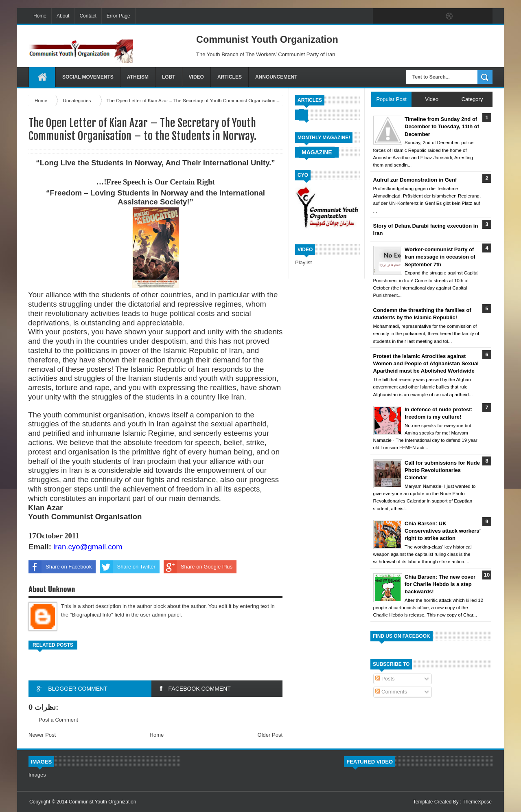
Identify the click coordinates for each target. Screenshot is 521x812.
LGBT (169, 77)
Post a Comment (58, 720)
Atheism (138, 77)
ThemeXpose (477, 802)
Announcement (276, 77)
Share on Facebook (60, 567)
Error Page (118, 16)
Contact (88, 16)
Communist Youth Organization (102, 802)
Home (40, 16)
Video (196, 77)
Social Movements (88, 77)
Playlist (303, 262)
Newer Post (42, 735)
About (63, 16)
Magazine (317, 152)
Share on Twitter (127, 567)
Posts (385, 679)
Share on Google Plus (198, 567)
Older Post (270, 735)
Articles (230, 77)
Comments (391, 692)
